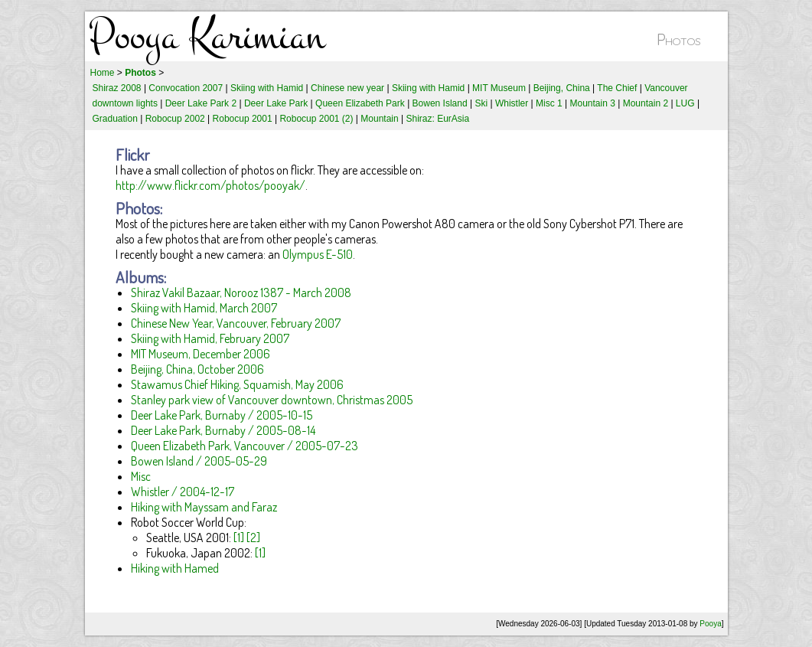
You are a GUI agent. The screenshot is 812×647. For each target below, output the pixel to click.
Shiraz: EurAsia (437, 119)
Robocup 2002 (175, 119)
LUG (685, 103)
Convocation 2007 (186, 88)
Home (103, 73)
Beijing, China (562, 88)
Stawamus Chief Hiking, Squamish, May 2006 (237, 384)
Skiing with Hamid (267, 88)
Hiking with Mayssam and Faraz (204, 507)
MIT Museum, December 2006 (201, 354)
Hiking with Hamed (175, 568)
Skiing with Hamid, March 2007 (204, 308)
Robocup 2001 (243, 119)
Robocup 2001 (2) (316, 119)
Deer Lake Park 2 (201, 103)
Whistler (512, 103)
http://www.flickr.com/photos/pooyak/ (210, 185)
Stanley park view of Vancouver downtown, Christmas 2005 (272, 400)
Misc (141, 476)
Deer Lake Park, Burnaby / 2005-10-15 (222, 415)
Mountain (379, 119)
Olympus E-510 (318, 254)
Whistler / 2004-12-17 (183, 492)
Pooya (710, 624)
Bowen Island (440, 103)
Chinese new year (347, 88)
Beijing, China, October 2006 (197, 369)
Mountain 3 (593, 103)
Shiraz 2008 (117, 88)
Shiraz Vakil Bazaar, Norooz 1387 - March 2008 (241, 292)
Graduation (115, 119)
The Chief (617, 88)
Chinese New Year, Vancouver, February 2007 (236, 323)
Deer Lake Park (276, 103)
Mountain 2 (646, 103)
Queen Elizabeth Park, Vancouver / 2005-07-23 (245, 446)
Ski (481, 103)
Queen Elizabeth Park (360, 103)
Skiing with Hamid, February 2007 (210, 338)
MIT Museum (499, 88)
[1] (239, 538)
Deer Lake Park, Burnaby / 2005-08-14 (223, 430)
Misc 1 (549, 103)
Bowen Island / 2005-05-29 (199, 461)
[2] (253, 538)
